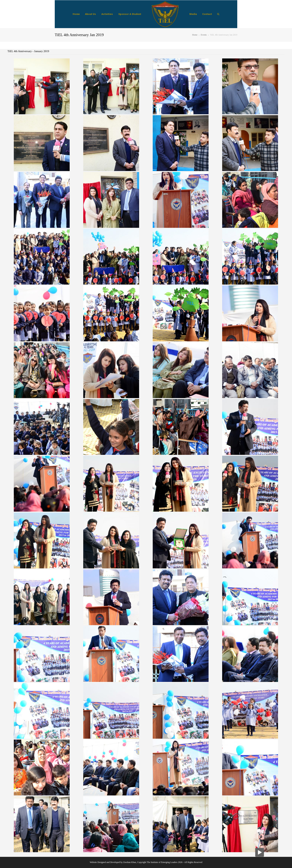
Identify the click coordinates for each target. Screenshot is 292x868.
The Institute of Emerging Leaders (162, 862)
